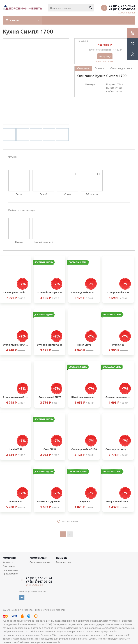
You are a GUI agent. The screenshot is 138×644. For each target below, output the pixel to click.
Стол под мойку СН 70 (84, 449)
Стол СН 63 (118, 345)
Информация (38, 558)
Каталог (15, 20)
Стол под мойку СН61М (85, 292)
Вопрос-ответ (64, 562)
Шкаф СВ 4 (84, 501)
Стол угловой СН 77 (50, 397)
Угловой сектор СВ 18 (50, 345)
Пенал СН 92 (84, 345)
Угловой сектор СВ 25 (50, 292)
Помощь (62, 558)
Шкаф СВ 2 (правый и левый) (54, 501)
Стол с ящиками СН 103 (16, 397)
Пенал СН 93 (15, 501)
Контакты (8, 562)
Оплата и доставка (40, 562)
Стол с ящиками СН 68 (16, 345)
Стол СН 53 (50, 449)
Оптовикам (9, 566)
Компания (10, 558)
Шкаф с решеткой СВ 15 (17, 292)
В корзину (105, 56)
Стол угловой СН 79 (118, 292)
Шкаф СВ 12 (16, 449)
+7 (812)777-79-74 (122, 6)
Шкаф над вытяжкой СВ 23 (87, 397)
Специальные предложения (11, 572)
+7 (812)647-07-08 (122, 9)
